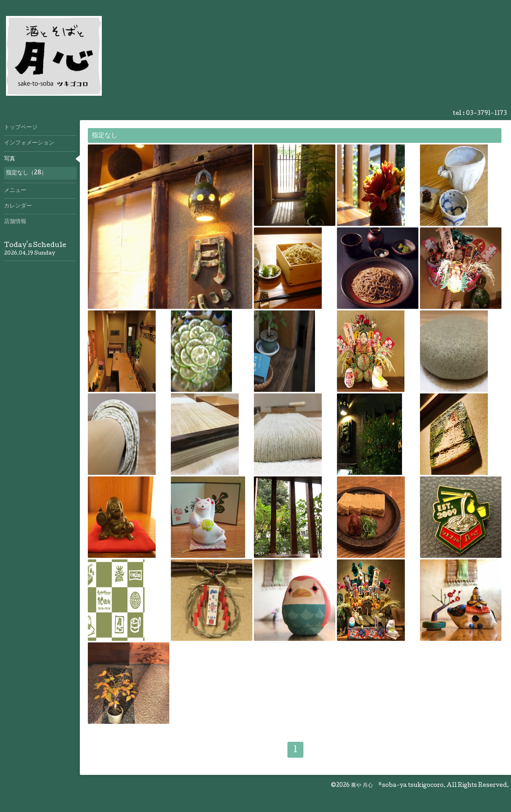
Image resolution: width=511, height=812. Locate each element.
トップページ (21, 128)
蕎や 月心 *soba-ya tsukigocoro (397, 786)
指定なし (105, 136)
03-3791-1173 (486, 114)
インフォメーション (29, 143)
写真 (10, 159)
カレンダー (18, 206)
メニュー (15, 191)
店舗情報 (15, 222)
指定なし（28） (26, 173)
